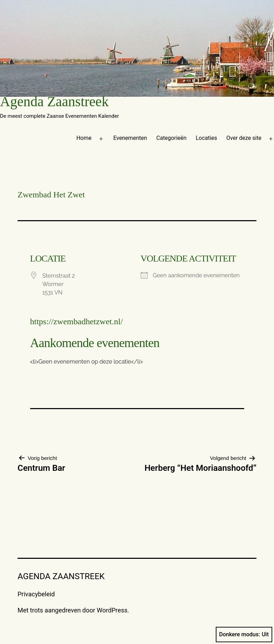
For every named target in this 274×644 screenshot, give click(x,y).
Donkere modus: (244, 635)
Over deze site (244, 138)
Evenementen (130, 138)
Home (84, 138)
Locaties (206, 138)
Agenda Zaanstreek (54, 101)
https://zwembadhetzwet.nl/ (77, 321)
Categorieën (172, 138)
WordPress (112, 610)
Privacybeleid (36, 594)
